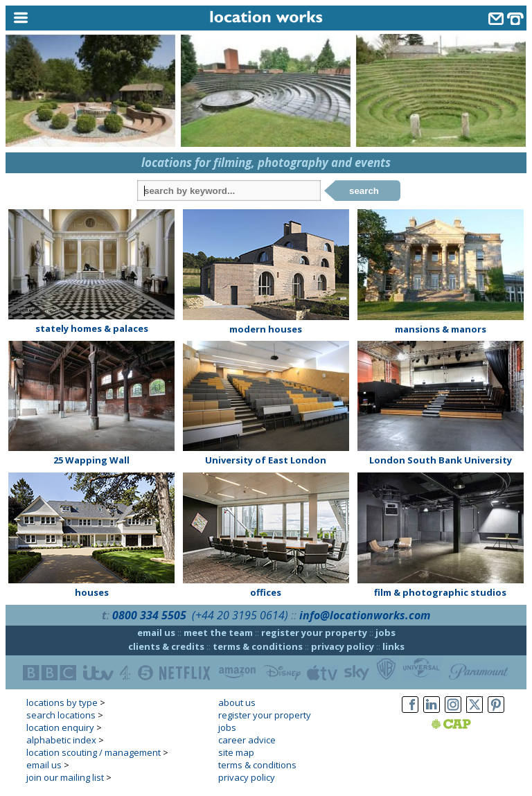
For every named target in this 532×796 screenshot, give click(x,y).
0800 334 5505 (149, 615)
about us (237, 702)
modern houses (266, 329)
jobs (385, 633)
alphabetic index (61, 740)
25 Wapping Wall (91, 460)
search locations (61, 715)
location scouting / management (94, 752)
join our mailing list (65, 777)
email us (156, 633)
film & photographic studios (440, 592)
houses (92, 592)
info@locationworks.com (365, 615)
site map (236, 752)
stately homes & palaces (92, 328)
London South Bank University (441, 460)
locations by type (62, 702)
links (393, 646)
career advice (247, 740)
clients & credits (166, 646)
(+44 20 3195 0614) (240, 615)
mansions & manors (441, 329)
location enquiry (60, 727)
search (364, 191)
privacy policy (343, 646)
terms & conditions (258, 646)
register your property (314, 633)
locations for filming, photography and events (266, 162)
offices (266, 592)
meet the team (218, 633)
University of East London (266, 460)
